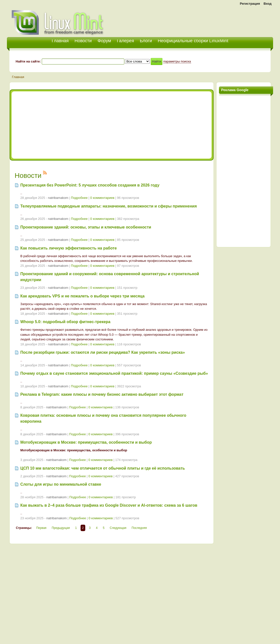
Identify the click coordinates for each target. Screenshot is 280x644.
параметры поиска (177, 61)
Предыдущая (61, 528)
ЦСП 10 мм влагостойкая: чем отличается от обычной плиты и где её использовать (103, 468)
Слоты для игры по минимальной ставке (61, 484)
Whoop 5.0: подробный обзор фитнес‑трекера (65, 322)
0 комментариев (102, 198)
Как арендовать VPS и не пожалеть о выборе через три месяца (82, 296)
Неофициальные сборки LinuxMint (193, 41)
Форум (104, 41)
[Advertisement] (215, 20)
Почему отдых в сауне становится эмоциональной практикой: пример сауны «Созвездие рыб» (114, 373)
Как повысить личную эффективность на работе (68, 248)
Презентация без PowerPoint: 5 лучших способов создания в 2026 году (90, 185)
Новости (83, 41)
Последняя (139, 528)
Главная (18, 77)
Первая (41, 528)
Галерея (125, 41)
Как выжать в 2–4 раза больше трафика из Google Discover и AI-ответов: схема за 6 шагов (109, 505)
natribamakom (58, 198)
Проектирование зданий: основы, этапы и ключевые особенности (86, 227)
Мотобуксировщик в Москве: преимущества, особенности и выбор (86, 442)
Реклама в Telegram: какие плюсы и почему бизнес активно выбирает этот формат (102, 394)
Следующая (118, 528)
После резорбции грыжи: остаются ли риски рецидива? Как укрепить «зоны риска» (103, 352)
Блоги (146, 41)
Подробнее (79, 198)
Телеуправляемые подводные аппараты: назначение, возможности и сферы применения (108, 206)
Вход (268, 4)
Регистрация (250, 4)
